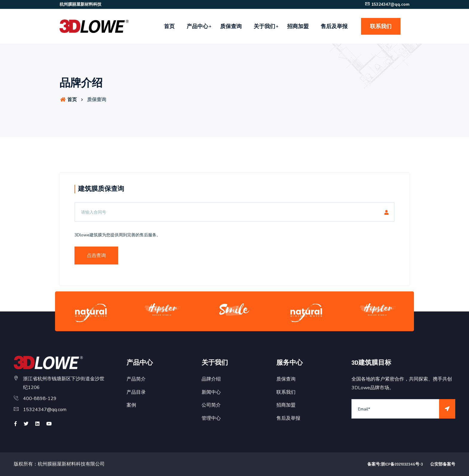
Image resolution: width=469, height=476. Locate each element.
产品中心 (197, 26)
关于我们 (264, 26)
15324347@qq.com (387, 4)
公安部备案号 (443, 464)
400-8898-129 (40, 399)
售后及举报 (334, 26)
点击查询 (96, 256)
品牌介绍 (211, 379)
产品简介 (136, 379)
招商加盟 (298, 26)
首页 (169, 26)
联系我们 (381, 26)
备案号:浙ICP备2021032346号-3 (395, 464)
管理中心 (211, 418)
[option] (91, 313)
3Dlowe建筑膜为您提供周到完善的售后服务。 (118, 235)
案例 (131, 405)
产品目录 (136, 392)
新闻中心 (211, 392)
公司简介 (211, 405)
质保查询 (231, 26)
